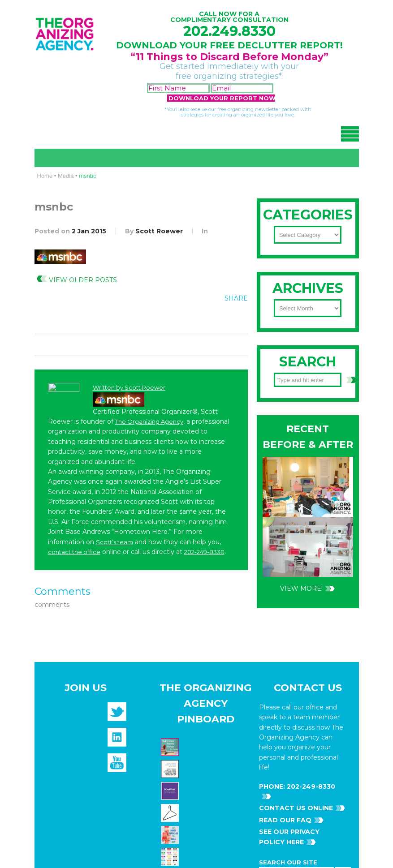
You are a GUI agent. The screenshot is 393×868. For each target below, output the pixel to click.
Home (45, 176)
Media (66, 176)
